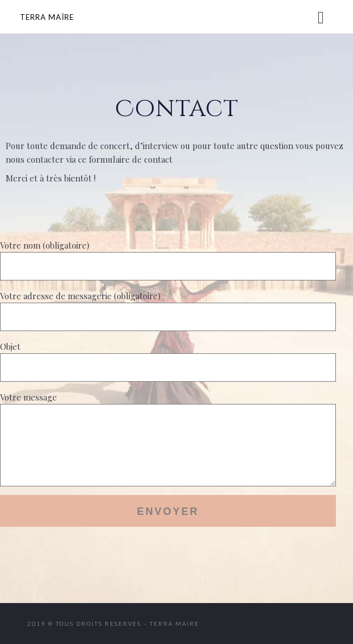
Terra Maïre (47, 17)
